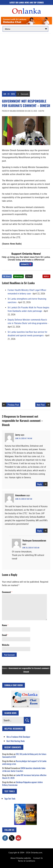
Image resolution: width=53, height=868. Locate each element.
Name (5, 625)
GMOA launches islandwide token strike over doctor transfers (24, 769)
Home (5, 668)
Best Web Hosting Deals (16, 741)
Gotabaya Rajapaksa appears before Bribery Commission (22, 783)
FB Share (7, 276)
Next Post (41, 405)
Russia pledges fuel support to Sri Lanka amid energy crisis (24, 762)
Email (5, 635)
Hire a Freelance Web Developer (18, 737)
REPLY (46, 276)
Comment (7, 592)
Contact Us (38, 858)
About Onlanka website (21, 858)
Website (6, 645)
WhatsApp (18, 276)
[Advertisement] (26, 61)
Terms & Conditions (26, 861)
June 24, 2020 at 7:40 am (24, 438)
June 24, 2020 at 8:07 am (24, 499)
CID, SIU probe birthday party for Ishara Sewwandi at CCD (24, 755)
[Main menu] (25, 29)
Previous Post (13, 405)
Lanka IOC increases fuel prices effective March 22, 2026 (24, 776)
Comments (25, 94)
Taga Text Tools (10, 798)
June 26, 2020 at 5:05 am (31, 548)
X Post (29, 276)
